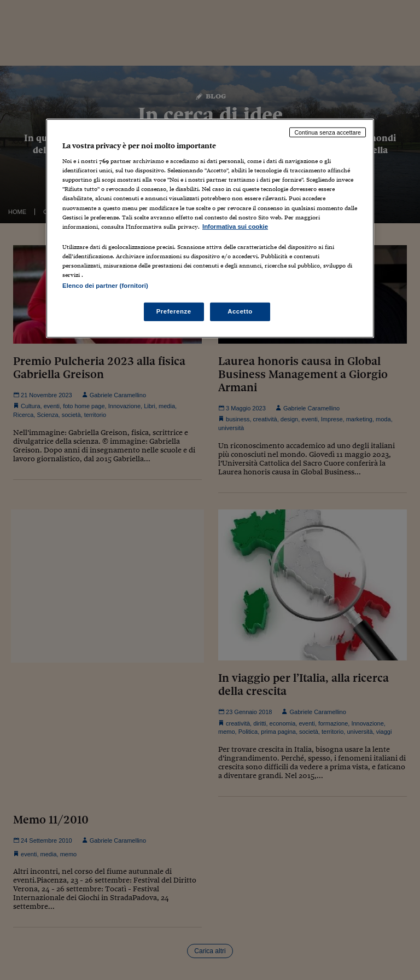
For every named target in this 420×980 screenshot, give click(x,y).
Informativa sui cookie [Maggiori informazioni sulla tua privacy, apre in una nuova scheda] (235, 227)
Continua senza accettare (328, 132)
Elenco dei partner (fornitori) (105, 286)
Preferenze (174, 311)
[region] (210, 228)
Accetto (240, 311)
